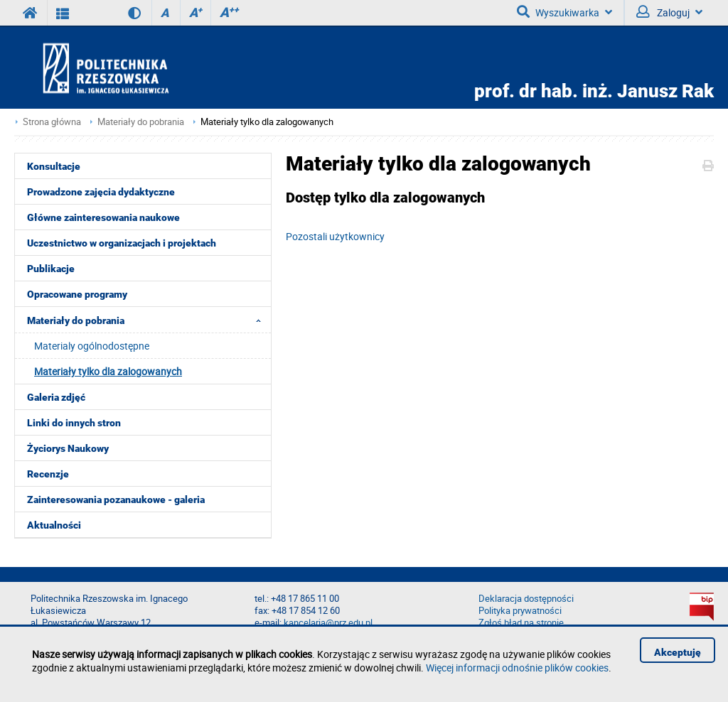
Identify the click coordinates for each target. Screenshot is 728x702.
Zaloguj (669, 12)
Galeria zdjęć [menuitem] (56, 397)
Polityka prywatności (520, 611)
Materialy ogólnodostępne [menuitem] (92, 346)
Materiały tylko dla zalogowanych (267, 122)
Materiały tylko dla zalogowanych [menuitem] (108, 371)
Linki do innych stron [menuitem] (74, 423)
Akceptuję (678, 652)
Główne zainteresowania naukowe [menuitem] (103, 217)
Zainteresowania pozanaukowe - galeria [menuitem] (116, 499)
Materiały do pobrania (141, 122)
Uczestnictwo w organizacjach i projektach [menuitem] (122, 243)
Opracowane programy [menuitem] (77, 294)
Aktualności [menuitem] (54, 525)
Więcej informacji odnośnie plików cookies (517, 668)
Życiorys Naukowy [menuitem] (68, 448)
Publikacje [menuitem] (51, 269)
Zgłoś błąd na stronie (521, 623)
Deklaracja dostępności (526, 599)
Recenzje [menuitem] (48, 474)
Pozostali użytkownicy (335, 236)
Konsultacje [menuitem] (54, 166)
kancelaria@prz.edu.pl (328, 623)
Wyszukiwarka (564, 12)
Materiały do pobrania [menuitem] (148, 320)
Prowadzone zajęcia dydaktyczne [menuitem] (101, 192)
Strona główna (52, 122)
